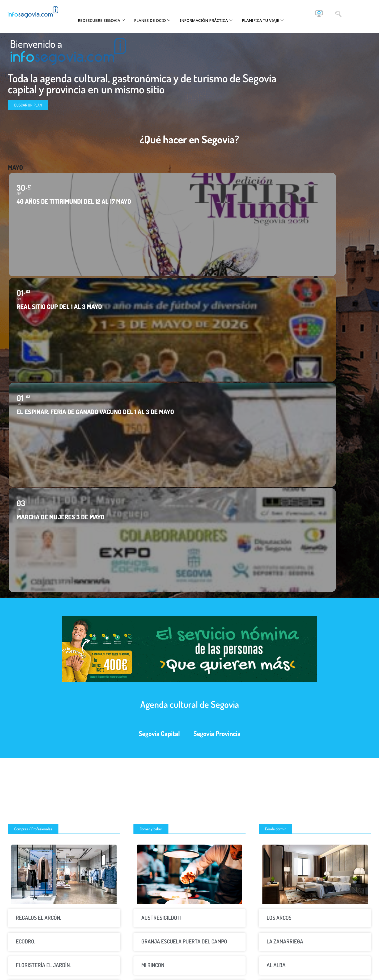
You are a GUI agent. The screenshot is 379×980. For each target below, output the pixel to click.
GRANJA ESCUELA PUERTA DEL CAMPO (184, 639)
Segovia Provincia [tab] (217, 431)
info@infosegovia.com (328, 928)
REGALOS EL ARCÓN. (38, 616)
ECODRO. (26, 639)
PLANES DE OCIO (152, 20)
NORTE (149, 687)
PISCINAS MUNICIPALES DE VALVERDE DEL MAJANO (188, 714)
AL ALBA (276, 663)
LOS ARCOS (279, 616)
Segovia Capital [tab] (159, 431)
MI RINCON (153, 663)
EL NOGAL (278, 710)
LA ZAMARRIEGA (285, 639)
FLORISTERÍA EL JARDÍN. (43, 663)
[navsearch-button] (339, 14)
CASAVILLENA (282, 687)
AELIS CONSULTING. (37, 687)
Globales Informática (290, 974)
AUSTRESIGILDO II (161, 616)
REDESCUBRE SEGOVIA (101, 20)
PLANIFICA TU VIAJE (263, 20)
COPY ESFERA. (32, 710)
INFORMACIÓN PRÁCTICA (206, 20)
